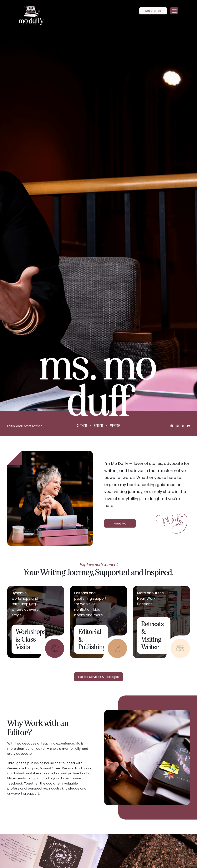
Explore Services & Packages (98, 677)
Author (82, 426)
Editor (98, 426)
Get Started (153, 11)
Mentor (115, 426)
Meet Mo (120, 523)
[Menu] (174, 11)
